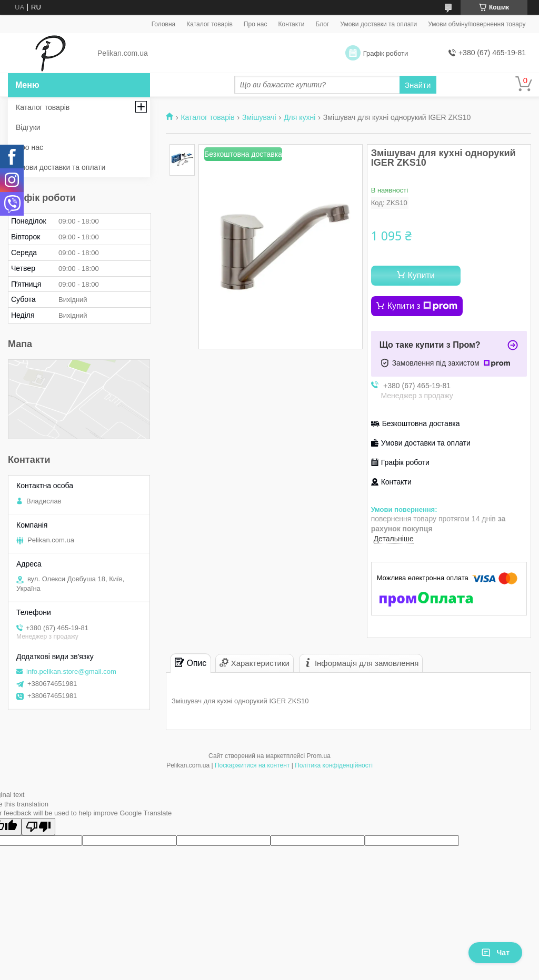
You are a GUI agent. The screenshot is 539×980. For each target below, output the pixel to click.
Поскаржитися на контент (252, 765)
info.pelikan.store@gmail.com (71, 671)
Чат (495, 953)
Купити (421, 275)
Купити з (422, 306)
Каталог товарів (209, 24)
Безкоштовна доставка (421, 423)
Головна (164, 24)
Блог (322, 24)
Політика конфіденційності (334, 765)
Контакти (291, 24)
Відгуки (28, 127)
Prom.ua (319, 756)
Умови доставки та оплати (378, 24)
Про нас (256, 24)
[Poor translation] (38, 827)
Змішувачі (259, 117)
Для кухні (300, 117)
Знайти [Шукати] (418, 85)
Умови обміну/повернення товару (477, 24)
